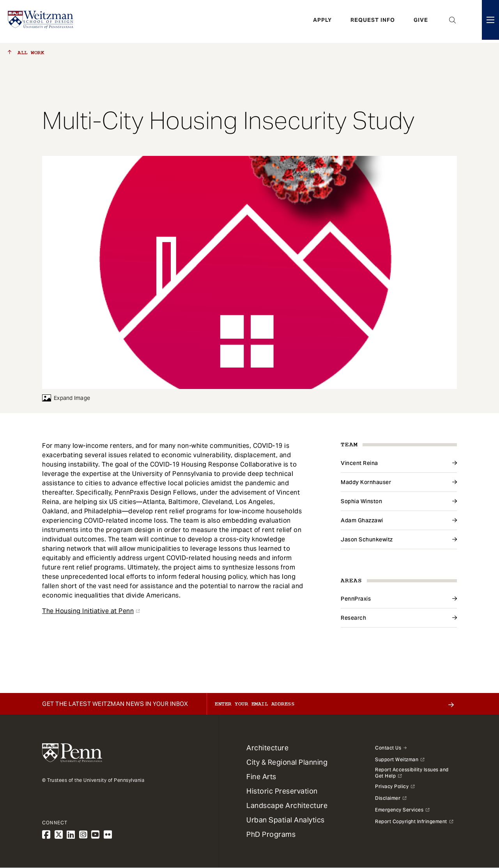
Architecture (267, 748)
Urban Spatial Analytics (286, 820)
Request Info (373, 21)
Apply (322, 21)
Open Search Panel (453, 21)
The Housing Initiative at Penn (88, 611)
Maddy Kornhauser (366, 482)
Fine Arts (261, 777)
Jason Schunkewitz (367, 539)
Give (421, 21)
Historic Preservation (282, 791)
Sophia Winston (361, 501)
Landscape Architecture (287, 805)
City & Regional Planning (287, 762)
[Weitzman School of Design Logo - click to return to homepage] (42, 21)
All (26, 53)
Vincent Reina (359, 463)
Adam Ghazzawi (362, 520)
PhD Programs (271, 834)
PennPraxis (356, 599)
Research (353, 618)
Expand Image (66, 398)
